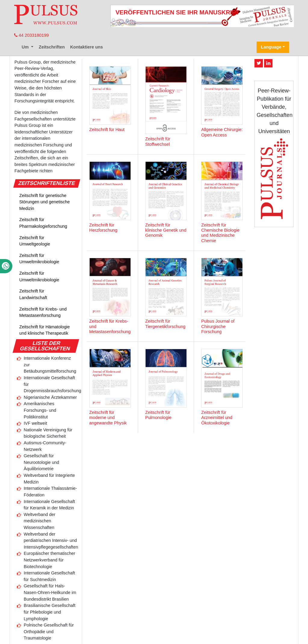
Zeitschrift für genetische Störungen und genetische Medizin (45, 202)
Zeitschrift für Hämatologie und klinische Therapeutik (45, 330)
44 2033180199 (31, 35)
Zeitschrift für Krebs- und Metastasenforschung (43, 312)
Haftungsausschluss (173, 622)
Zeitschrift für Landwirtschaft (33, 294)
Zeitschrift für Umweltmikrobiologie (39, 259)
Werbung (245, 616)
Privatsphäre (211, 622)
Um (26, 47)
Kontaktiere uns (86, 47)
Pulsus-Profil (113, 616)
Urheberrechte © (132, 622)
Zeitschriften (52, 47)
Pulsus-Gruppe (125, 629)
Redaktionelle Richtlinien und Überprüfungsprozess (181, 616)
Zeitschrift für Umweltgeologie (35, 241)
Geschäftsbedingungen (87, 622)
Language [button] (271, 47)
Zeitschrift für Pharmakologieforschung (43, 223)
